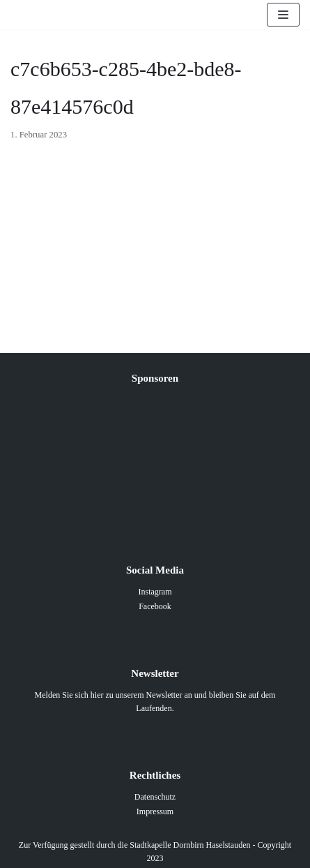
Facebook (155, 606)
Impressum (155, 811)
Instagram (155, 592)
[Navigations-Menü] (283, 15)
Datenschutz (155, 797)
